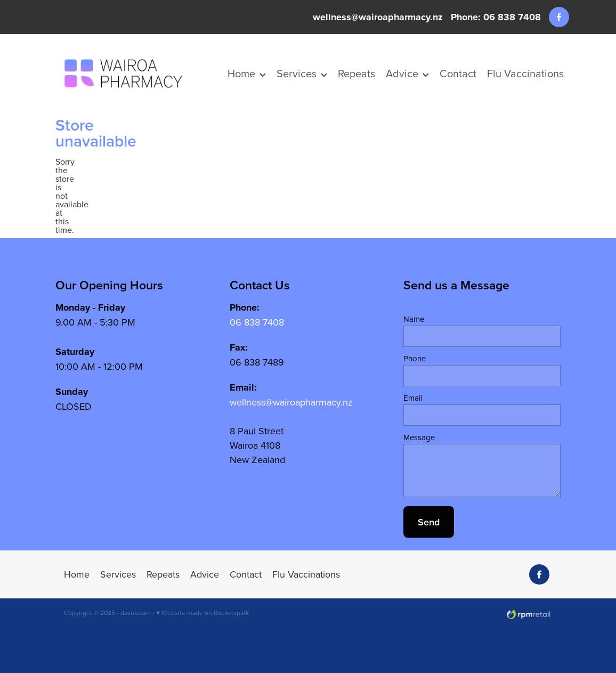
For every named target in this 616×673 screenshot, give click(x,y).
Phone (415, 358)
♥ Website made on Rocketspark (202, 613)
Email (413, 398)
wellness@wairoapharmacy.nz (378, 17)
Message (419, 437)
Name (414, 319)
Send (429, 522)
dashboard (136, 613)
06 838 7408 (257, 322)
